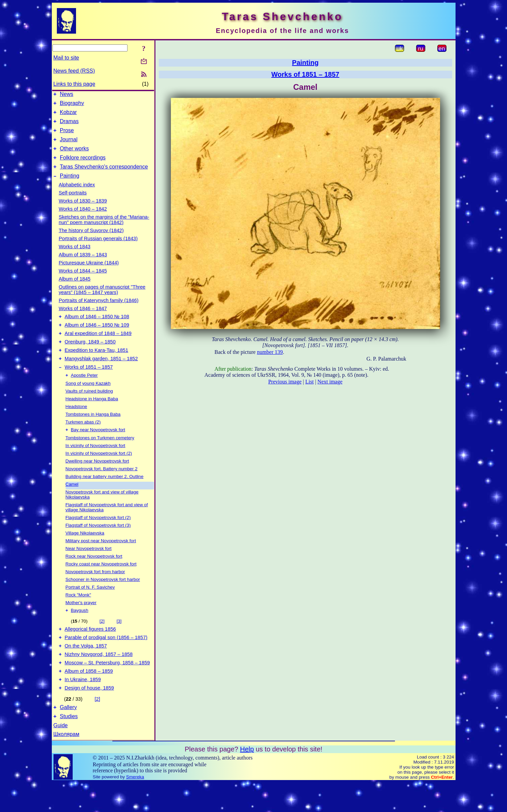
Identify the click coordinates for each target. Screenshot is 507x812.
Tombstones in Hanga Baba (93, 432)
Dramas (69, 125)
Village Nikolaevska (85, 551)
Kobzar (68, 115)
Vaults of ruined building (89, 409)
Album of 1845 (75, 289)
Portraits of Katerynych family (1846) (99, 310)
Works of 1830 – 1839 (83, 211)
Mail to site (66, 58)
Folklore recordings (83, 166)
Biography (72, 105)
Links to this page (75, 84)
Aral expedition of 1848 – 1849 (98, 346)
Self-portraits (73, 203)
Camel (72, 503)
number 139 (270, 352)
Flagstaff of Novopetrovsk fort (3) (98, 544)
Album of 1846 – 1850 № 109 (97, 337)
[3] (119, 640)
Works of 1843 (75, 257)
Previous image (285, 382)
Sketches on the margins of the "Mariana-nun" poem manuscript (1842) (104, 230)
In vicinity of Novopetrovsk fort (96, 464)
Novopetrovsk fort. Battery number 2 (102, 487)
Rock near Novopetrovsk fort (94, 575)
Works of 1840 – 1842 (83, 219)
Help (247, 778)
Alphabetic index (77, 195)
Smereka (135, 806)
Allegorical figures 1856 (90, 649)
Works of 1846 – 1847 (83, 319)
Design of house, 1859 (89, 715)
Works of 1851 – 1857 (89, 384)
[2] (102, 640)
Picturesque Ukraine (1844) (89, 273)
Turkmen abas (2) (83, 440)
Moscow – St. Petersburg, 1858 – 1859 (107, 687)
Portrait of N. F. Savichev (90, 606)
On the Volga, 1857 (86, 668)
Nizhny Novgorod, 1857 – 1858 (99, 677)
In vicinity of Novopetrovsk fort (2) (99, 472)
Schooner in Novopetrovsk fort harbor (103, 598)
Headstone (76, 424)
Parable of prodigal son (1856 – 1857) (106, 659)
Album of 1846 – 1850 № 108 (97, 328)
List (310, 382)
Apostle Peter (84, 393)
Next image (330, 382)
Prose (67, 135)
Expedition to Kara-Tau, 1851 (96, 365)
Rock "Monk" (78, 613)
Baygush (80, 630)
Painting (70, 186)
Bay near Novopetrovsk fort (98, 448)
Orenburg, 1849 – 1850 (90, 356)
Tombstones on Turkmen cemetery (100, 456)
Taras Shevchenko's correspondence (104, 176)
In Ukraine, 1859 (83, 706)
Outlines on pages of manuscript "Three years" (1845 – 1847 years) (102, 300)
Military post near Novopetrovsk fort (101, 559)
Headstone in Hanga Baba (92, 417)
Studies (69, 746)
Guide (61, 755)
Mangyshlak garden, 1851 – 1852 (101, 375)
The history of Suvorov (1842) (91, 241)
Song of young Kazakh (88, 401)
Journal (69, 145)
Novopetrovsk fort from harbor (95, 590)
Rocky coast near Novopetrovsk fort (101, 582)
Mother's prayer (81, 621)
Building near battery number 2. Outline (105, 495)
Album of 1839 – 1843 (83, 265)
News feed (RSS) (74, 71)
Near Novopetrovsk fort (89, 567)
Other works (74, 156)
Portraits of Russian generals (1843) (98, 249)
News (67, 95)
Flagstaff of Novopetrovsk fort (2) (98, 536)
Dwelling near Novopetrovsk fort (97, 479)
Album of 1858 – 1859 (89, 696)
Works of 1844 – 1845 (83, 281)
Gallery (68, 735)
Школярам (66, 763)
